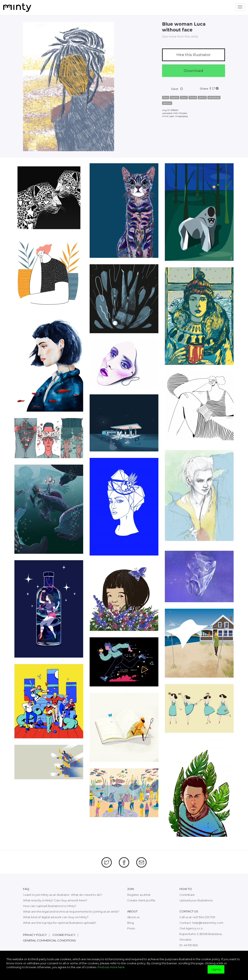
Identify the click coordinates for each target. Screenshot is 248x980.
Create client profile (141, 900)
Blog (131, 923)
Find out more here (111, 967)
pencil (202, 97)
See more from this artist (180, 36)
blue (166, 97)
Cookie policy (64, 935)
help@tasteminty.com (208, 923)
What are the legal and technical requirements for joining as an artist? (71, 912)
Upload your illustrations (196, 900)
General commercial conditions (49, 940)
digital (175, 97)
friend (193, 97)
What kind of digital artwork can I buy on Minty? (56, 917)
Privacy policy (35, 935)
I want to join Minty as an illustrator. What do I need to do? (63, 895)
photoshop (214, 97)
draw (184, 97)
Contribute (187, 895)
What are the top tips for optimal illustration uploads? (60, 923)
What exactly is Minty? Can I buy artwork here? (55, 900)
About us (133, 917)
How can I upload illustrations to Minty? (50, 906)
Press (131, 928)
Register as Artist (139, 895)
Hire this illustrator (194, 55)
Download (193, 71)
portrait (167, 103)
